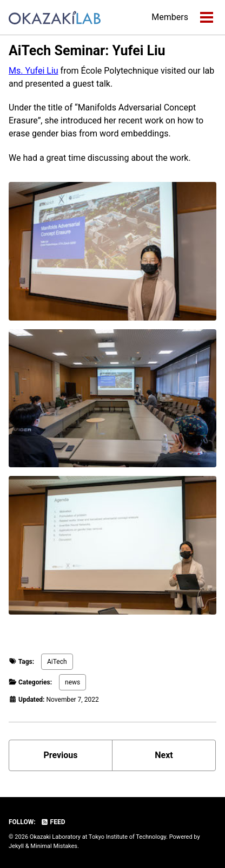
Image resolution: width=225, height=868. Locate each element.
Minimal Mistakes (54, 846)
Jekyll (16, 846)
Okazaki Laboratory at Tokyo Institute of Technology (98, 837)
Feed (53, 822)
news (72, 682)
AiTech (57, 662)
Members (170, 17)
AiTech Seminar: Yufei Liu (87, 51)
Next (164, 755)
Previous (60, 755)
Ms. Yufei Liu (34, 71)
